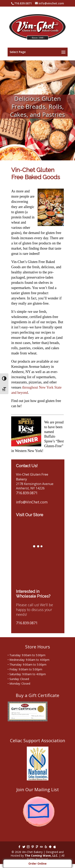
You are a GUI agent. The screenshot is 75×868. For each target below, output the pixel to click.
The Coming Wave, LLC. (41, 855)
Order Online (37, 863)
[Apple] (55, 847)
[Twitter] (24, 847)
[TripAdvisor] (41, 847)
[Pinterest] (33, 847)
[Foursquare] (37, 847)
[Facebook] (19, 847)
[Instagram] (28, 847)
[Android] (50, 847)
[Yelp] (46, 847)
